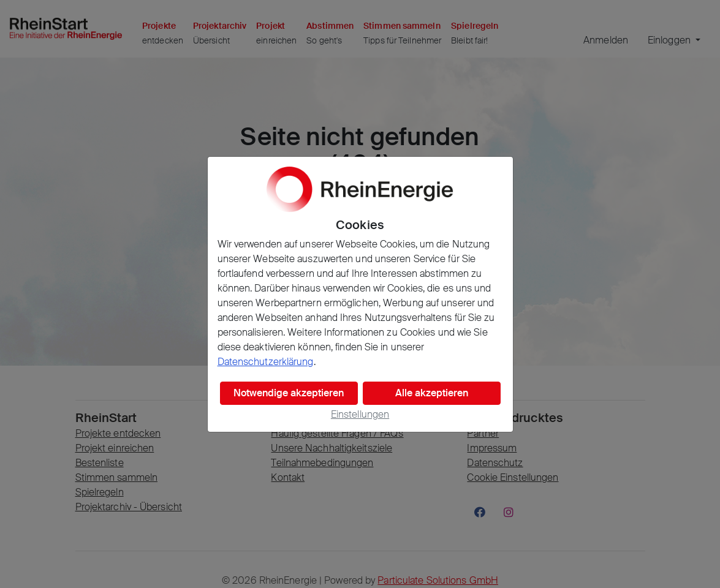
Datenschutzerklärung (266, 362)
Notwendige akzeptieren (289, 393)
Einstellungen (360, 414)
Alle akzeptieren (432, 393)
